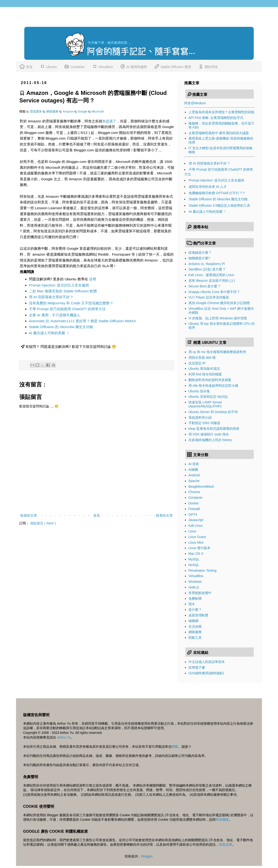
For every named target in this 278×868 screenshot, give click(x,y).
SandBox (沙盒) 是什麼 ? (207, 269)
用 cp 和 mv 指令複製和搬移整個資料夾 (217, 352)
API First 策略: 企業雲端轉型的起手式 (216, 118)
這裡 (93, 279)
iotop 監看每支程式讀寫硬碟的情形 (214, 429)
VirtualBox (196, 576)
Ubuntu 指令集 (199, 391)
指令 (192, 604)
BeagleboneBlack (201, 486)
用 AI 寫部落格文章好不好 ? (51, 297)
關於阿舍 (208, 66)
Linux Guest (197, 537)
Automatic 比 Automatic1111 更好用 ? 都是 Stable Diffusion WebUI (82, 321)
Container (74, 66)
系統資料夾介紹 (200, 418)
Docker (194, 503)
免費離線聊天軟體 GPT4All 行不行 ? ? (217, 193)
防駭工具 (195, 638)
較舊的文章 (164, 515)
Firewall (194, 509)
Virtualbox (102, 66)
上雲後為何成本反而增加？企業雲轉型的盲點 (221, 112)
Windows (195, 582)
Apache (194, 481)
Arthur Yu (64, 737)
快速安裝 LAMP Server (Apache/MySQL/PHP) (205, 404)
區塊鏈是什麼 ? (200, 253)
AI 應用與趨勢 (133, 66)
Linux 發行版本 (199, 548)
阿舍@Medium (195, 103)
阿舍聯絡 (222, 820)
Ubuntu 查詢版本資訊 (204, 369)
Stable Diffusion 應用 (173, 66)
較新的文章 (29, 515)
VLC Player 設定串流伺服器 (209, 297)
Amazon (69, 112)
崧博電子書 (197, 667)
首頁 (26, 66)
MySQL (194, 559)
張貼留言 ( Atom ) (43, 523)
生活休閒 (195, 627)
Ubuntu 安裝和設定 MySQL (208, 397)
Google (83, 112)
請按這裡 (225, 844)
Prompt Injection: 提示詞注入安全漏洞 (59, 285)
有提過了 (109, 121)
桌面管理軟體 (198, 615)
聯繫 (175, 747)
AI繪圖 (193, 470)
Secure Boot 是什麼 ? (204, 286)
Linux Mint (196, 542)
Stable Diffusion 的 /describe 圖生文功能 (61, 327)
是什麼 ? (195, 610)
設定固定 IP (197, 363)
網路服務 (53, 112)
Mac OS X (196, 554)
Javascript (196, 520)
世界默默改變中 (200, 593)
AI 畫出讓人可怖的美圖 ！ (49, 333)
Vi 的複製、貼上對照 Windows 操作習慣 (218, 318)
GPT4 (193, 514)
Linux (192, 531)
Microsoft (98, 112)
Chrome (194, 492)
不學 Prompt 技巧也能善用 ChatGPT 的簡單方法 (67, 309)
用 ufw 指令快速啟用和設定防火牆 (213, 386)
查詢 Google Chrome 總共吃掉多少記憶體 (219, 303)
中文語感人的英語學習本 (207, 662)
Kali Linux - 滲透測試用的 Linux (211, 275)
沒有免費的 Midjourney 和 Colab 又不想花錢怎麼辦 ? (71, 303)
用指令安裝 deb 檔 (202, 358)
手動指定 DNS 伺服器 (204, 423)
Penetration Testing (203, 571)
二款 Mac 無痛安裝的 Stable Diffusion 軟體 (63, 291)
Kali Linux (196, 526)
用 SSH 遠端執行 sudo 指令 (209, 434)
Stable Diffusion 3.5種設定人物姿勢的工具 (219, 205)
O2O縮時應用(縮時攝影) (206, 673)
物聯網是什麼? (199, 258)
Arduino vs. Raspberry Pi (207, 264)
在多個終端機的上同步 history (210, 440)
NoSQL (194, 565)
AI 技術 (194, 464)
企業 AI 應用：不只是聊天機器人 (55, 315)
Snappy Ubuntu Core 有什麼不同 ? (214, 292)
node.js (194, 587)
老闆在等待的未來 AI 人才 (208, 187)
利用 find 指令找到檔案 (205, 374)
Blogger (147, 856)
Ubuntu (48, 66)
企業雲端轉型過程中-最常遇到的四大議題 (219, 133)
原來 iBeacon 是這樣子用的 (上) (212, 281)
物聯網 (193, 621)
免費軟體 (195, 599)
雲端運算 (36, 112)
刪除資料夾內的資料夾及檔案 (210, 380)
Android (194, 475)
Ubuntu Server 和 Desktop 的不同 (213, 412)
